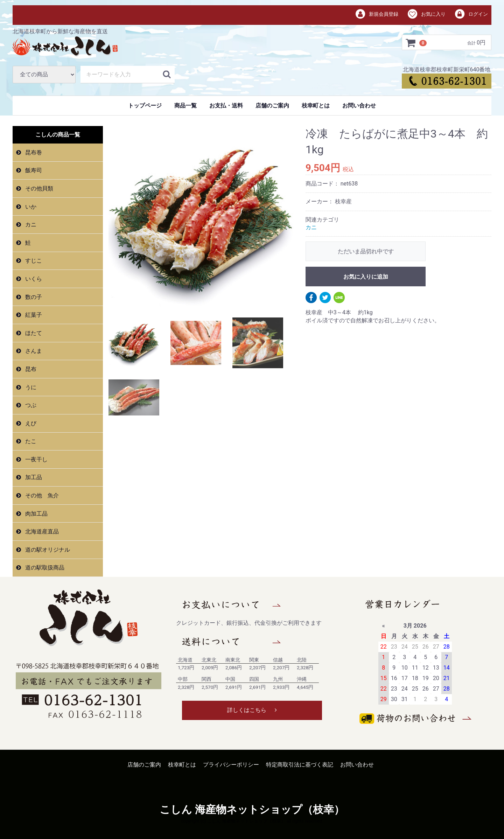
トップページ (145, 106)
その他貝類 (38, 188)
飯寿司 (33, 170)
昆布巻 (33, 152)
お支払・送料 (226, 106)
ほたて (33, 333)
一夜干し (36, 459)
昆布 (30, 369)
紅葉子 (33, 315)
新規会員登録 (377, 14)
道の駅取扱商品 (44, 568)
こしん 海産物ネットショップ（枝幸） (252, 809)
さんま (33, 351)
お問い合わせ (359, 106)
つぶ (30, 405)
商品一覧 (185, 106)
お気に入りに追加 (366, 277)
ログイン (471, 14)
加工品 (33, 477)
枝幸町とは (316, 106)
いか (30, 207)
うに (30, 387)
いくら (33, 279)
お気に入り (426, 14)
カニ (30, 225)
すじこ (33, 261)
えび (30, 423)
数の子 (33, 297)
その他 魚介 (41, 495)
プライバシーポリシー (231, 765)
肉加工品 (36, 514)
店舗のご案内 (272, 106)
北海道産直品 (41, 532)
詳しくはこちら (252, 710)
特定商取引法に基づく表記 (300, 765)
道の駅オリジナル (47, 550)
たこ (30, 441)
